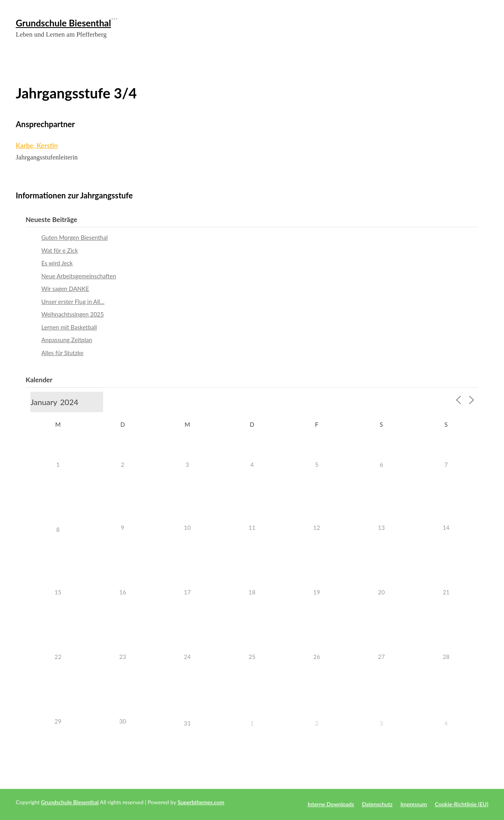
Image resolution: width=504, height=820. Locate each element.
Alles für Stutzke (62, 353)
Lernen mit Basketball (69, 327)
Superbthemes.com (201, 802)
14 (446, 528)
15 (58, 592)
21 (446, 592)
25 (252, 657)
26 (317, 657)
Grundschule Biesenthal (63, 23)
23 (123, 657)
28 (446, 657)
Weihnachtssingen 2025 (73, 314)
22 (58, 657)
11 (252, 528)
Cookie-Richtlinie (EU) (461, 804)
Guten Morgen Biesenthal (74, 237)
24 (187, 657)
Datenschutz (377, 804)
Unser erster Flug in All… (73, 302)
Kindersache (473, 59)
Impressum (414, 804)
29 (58, 721)
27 (381, 657)
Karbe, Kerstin (37, 145)
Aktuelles (369, 59)
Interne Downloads (331, 804)
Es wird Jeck (57, 263)
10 (187, 528)
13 (381, 528)
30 (123, 721)
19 (317, 592)
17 (187, 592)
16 (123, 592)
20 (381, 592)
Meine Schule (396, 59)
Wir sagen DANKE (65, 289)
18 (252, 592)
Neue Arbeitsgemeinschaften (79, 276)
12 (317, 528)
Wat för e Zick (60, 250)
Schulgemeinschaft (435, 59)
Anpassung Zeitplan (67, 340)
